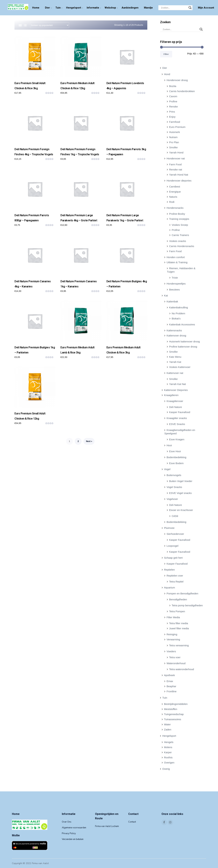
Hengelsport (74, 8)
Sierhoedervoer (175, 534)
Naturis (173, 197)
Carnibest (175, 187)
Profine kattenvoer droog (183, 347)
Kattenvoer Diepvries (176, 390)
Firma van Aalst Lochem (107, 826)
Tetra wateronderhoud (182, 669)
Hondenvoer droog (177, 80)
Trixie (175, 278)
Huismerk (174, 132)
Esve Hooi (175, 451)
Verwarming (173, 639)
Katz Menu (175, 357)
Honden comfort (176, 257)
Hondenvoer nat (176, 158)
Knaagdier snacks (177, 418)
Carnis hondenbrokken (182, 91)
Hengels (169, 742)
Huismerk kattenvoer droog (184, 341)
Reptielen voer (175, 576)
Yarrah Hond (176, 152)
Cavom (173, 96)
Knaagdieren (171, 395)
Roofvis (168, 757)
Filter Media (173, 617)
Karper (168, 752)
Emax (170, 681)
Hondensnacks (175, 208)
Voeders (171, 651)
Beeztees (174, 290)
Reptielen (169, 570)
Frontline (172, 691)
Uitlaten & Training (177, 262)
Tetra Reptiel (176, 582)
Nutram (173, 137)
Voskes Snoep (180, 225)
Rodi (172, 202)
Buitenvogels (174, 475)
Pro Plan (174, 142)
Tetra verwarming (179, 645)
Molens (168, 747)
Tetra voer (175, 657)
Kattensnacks (174, 330)
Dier (47, 8)
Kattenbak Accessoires (182, 324)
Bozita (173, 86)
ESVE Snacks (177, 424)
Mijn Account (206, 8)
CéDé (175, 516)
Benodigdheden (178, 599)
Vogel (167, 469)
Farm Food (175, 164)
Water (167, 724)
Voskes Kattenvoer (180, 367)
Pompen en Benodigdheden (182, 593)
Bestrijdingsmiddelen (176, 704)
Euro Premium (177, 127)
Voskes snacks (178, 241)
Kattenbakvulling (178, 307)
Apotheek (169, 675)
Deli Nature (176, 407)
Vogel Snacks (174, 487)
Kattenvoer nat (175, 373)
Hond (167, 74)
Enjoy (172, 117)
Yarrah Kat (175, 362)
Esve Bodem (176, 463)
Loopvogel (172, 546)
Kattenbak (172, 301)
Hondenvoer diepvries (179, 181)
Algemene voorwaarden (74, 828)
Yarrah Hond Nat (179, 175)
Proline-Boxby (177, 214)
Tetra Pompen (177, 611)
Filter (166, 54)
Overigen (169, 763)
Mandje (148, 8)
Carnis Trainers (180, 235)
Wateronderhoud (176, 663)
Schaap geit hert (173, 558)
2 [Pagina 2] (78, 441)
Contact (132, 822)
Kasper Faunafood (180, 412)
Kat (166, 295)
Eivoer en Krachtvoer (181, 510)
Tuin (58, 8)
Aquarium (169, 587)
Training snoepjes (179, 219)
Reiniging (172, 634)
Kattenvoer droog (176, 336)
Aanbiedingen (130, 8)
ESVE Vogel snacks (180, 493)
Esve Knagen (177, 439)
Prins (172, 112)
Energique (175, 192)
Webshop (110, 8)
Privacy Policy (69, 833)
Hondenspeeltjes (176, 284)
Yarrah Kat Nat (177, 384)
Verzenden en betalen (73, 839)
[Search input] (174, 8)
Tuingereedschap (174, 714)
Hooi (169, 445)
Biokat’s (176, 318)
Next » (89, 441)
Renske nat (176, 169)
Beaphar (171, 686)
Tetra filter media (179, 623)
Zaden (168, 729)
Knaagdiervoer (175, 401)
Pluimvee (169, 528)
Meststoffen (171, 709)
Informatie (93, 8)
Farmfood (175, 122)
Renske (173, 106)
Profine (173, 101)
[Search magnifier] (190, 8)
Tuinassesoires (173, 719)
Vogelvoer (172, 499)
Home (36, 8)
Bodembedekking (176, 457)
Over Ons (67, 822)
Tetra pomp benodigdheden (187, 605)
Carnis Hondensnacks (182, 246)
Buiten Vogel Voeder (181, 481)
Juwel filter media (179, 628)
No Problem (178, 313)
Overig (166, 769)
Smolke (173, 147)
